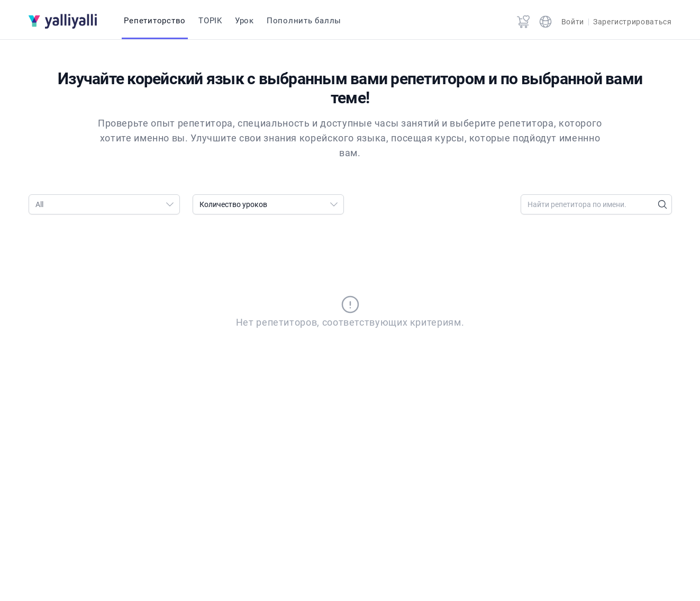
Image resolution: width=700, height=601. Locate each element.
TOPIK (210, 21)
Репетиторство (155, 21)
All (107, 204)
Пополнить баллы (304, 21)
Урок (244, 21)
